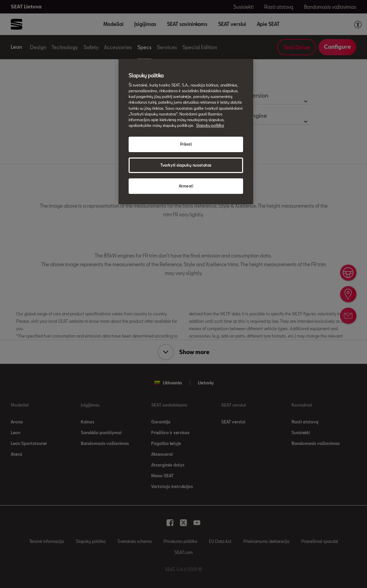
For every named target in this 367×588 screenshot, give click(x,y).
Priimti (186, 144)
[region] (186, 132)
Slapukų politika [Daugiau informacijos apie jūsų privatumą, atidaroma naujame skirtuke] (210, 125)
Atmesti (186, 186)
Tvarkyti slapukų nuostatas (186, 165)
